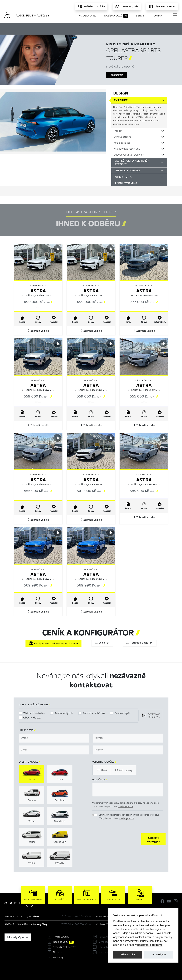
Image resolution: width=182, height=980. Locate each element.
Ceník (117, 28)
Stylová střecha (123, 137)
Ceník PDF (102, 643)
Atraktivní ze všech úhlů (127, 149)
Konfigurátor (100, 28)
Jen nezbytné (159, 954)
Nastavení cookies (109, 937)
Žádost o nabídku (34, 713)
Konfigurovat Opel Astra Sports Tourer (53, 643)
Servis (140, 16)
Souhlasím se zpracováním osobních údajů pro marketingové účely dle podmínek (129, 817)
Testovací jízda (64, 713)
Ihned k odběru (76, 29)
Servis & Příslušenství (65, 947)
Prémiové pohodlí (127, 170)
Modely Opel (88, 16)
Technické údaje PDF (140, 643)
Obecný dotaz (32, 718)
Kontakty (58, 957)
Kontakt (158, 16)
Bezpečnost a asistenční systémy (132, 163)
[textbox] (54, 738)
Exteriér (121, 100)
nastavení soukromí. (150, 945)
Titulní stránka (61, 937)
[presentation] (117, 839)
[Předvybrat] (57, 249)
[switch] (95, 815)
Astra (38, 291)
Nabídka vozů (116, 16)
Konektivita (123, 177)
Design (121, 93)
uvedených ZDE (125, 806)
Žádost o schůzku (94, 713)
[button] (38, 331)
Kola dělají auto (122, 143)
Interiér (118, 131)
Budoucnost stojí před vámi (129, 155)
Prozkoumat (116, 75)
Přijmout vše (128, 954)
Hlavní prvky (51, 28)
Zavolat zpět (123, 713)
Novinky (58, 952)
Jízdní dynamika (126, 183)
